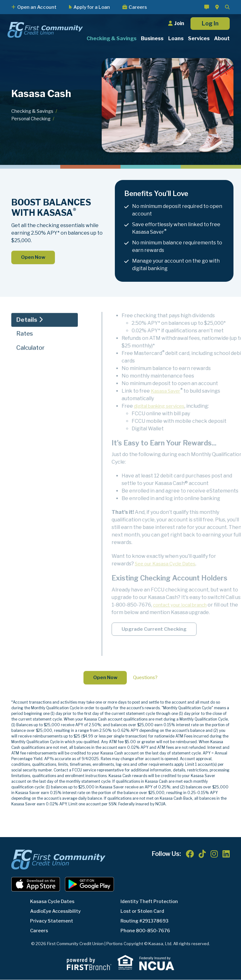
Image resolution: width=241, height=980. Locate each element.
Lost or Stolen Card (144, 912)
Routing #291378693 (147, 921)
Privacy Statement (53, 921)
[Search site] (227, 7)
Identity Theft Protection (152, 902)
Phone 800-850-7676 (147, 931)
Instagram (214, 854)
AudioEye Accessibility (58, 912)
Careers (138, 7)
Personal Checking (31, 119)
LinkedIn (226, 854)
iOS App (36, 885)
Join (179, 23)
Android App (89, 885)
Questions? (146, 678)
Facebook (190, 854)
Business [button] (152, 38)
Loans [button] (176, 38)
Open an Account (37, 7)
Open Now (34, 257)
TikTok (202, 854)
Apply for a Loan (92, 7)
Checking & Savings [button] (112, 38)
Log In (210, 23)
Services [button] (199, 38)
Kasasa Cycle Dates (54, 902)
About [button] (222, 38)
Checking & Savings (33, 111)
